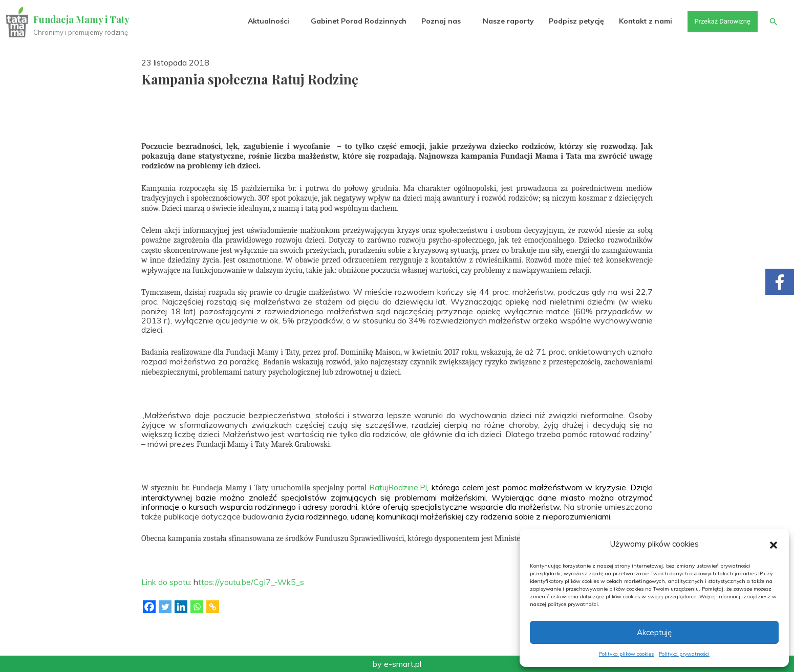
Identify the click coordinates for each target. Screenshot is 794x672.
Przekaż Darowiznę (718, 21)
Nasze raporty (501, 21)
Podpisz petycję (569, 21)
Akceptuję (654, 632)
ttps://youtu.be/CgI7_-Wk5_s (251, 582)
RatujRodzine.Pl (398, 487)
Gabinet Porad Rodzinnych (352, 21)
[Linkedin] (181, 607)
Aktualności (262, 21)
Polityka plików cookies (626, 654)
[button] (774, 544)
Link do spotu (166, 582)
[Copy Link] (213, 607)
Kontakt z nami (639, 21)
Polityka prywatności (684, 654)
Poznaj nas (434, 21)
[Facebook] (149, 607)
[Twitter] (165, 607)
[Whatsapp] (197, 607)
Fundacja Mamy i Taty (83, 19)
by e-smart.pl (397, 664)
